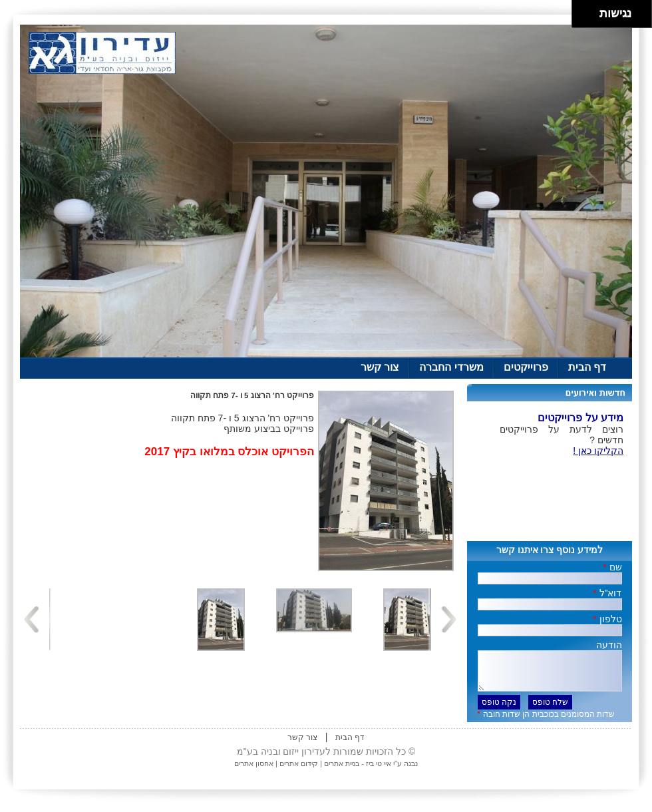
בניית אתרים (342, 771)
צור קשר (380, 367)
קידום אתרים (298, 771)
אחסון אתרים (254, 771)
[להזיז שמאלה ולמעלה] (582, 10)
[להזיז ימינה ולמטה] (590, 18)
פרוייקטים (526, 367)
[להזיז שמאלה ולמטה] (582, 18)
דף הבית (587, 367)
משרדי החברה (451, 367)
